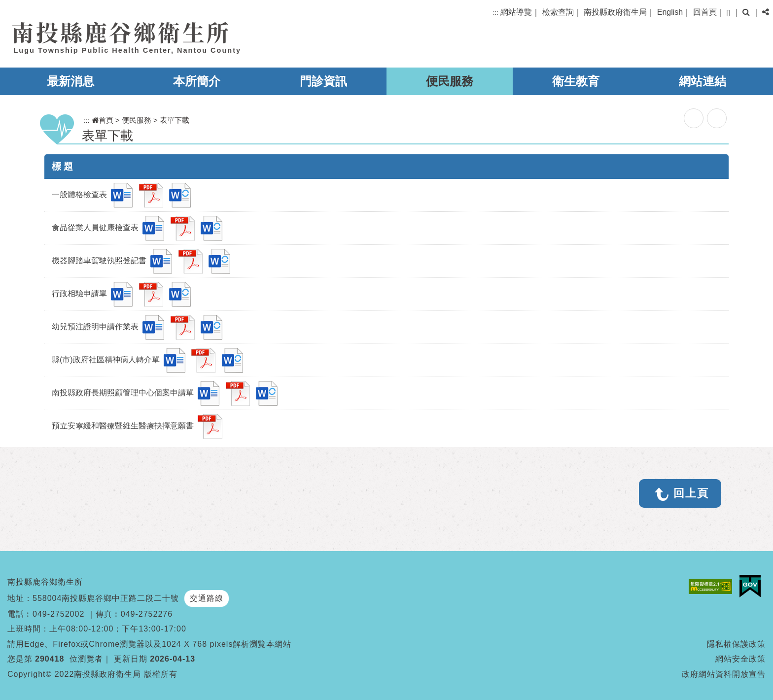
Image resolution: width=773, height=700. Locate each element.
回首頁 (705, 12)
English (670, 12)
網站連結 (703, 81)
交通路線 (207, 598)
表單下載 (175, 120)
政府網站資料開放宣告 (724, 674)
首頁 (103, 120)
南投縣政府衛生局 (615, 12)
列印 (717, 118)
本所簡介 (197, 81)
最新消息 (70, 81)
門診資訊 (323, 81)
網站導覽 (516, 12)
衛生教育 (576, 81)
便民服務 (450, 81)
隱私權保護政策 (736, 644)
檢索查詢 (558, 12)
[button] (728, 13)
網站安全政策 (740, 659)
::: (496, 13)
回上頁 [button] (691, 493)
